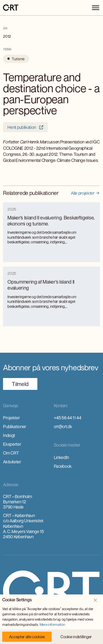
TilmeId (20, 384)
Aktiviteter (12, 462)
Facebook (63, 466)
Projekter (11, 418)
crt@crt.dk (63, 426)
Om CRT (11, 453)
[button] (96, 8)
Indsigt (9, 435)
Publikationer (15, 426)
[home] (11, 8)
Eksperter (12, 444)
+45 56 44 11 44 (68, 418)
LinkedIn (61, 457)
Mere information (52, 624)
